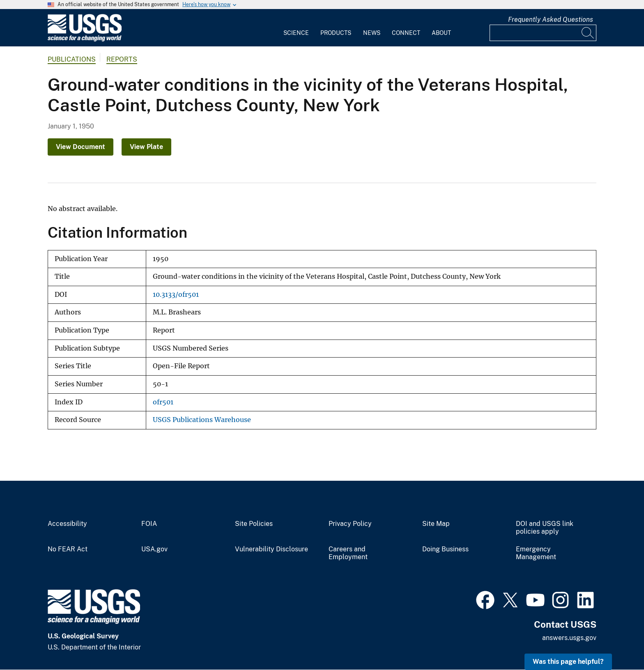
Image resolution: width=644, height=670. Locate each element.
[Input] (543, 33)
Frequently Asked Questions (551, 20)
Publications (72, 59)
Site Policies (254, 524)
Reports (122, 59)
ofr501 (163, 402)
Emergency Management (536, 553)
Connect (406, 33)
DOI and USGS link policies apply (545, 528)
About (441, 33)
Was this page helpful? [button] (568, 662)
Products (336, 33)
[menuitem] (296, 28)
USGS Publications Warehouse (202, 420)
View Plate (146, 147)
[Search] (588, 33)
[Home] (85, 40)
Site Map (436, 524)
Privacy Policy (350, 524)
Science (296, 33)
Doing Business (445, 549)
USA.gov (154, 549)
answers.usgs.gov (569, 638)
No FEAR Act (68, 549)
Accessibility (67, 524)
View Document (80, 147)
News (372, 33)
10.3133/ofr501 (176, 295)
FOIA (149, 524)
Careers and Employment (348, 553)
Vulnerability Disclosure (271, 549)
